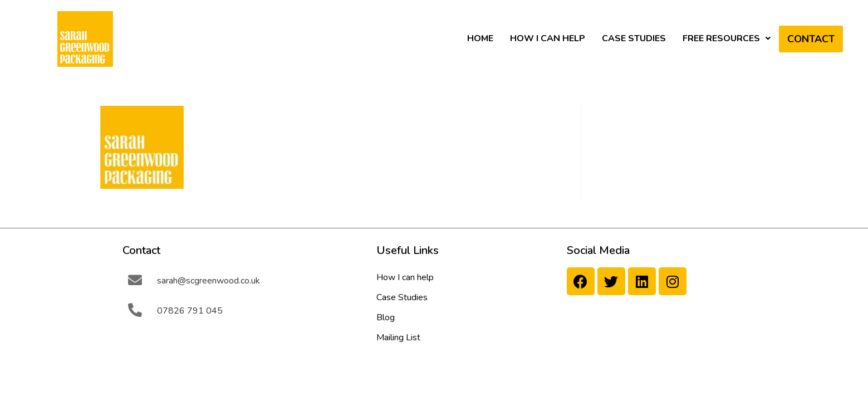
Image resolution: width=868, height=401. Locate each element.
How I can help (548, 38)
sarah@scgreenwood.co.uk (209, 281)
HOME (480, 38)
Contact (811, 39)
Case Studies (634, 38)
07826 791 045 (190, 311)
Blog (386, 317)
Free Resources (727, 38)
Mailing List (398, 338)
